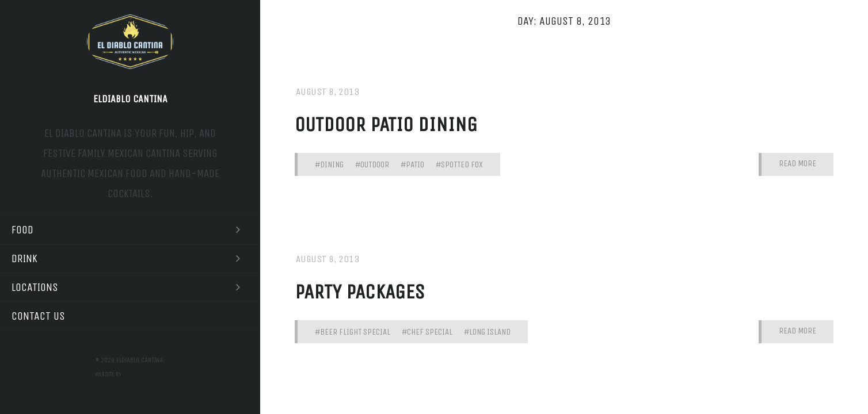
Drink (130, 258)
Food (130, 230)
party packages (360, 292)
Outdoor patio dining (386, 124)
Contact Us (38, 316)
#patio (412, 164)
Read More (797, 164)
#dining (329, 164)
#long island (487, 332)
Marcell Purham (143, 374)
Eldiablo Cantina (130, 99)
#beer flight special (353, 332)
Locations (130, 287)
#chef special (427, 332)
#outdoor (372, 164)
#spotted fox (459, 164)
